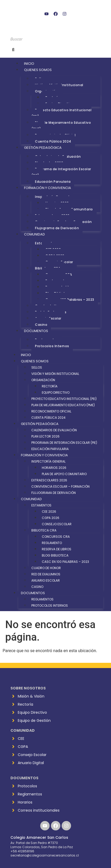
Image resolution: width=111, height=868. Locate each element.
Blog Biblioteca (55, 555)
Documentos (36, 331)
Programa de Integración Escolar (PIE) (61, 172)
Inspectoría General (48, 461)
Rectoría (50, 386)
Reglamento (52, 543)
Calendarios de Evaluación (54, 430)
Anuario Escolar (46, 580)
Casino (41, 325)
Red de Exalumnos (46, 574)
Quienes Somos (38, 70)
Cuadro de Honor (46, 568)
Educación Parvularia (53, 182)
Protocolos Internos (52, 346)
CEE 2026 (49, 512)
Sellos (37, 367)
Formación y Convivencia (48, 188)
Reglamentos (42, 599)
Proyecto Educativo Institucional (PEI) (61, 113)
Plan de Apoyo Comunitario (64, 474)
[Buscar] (55, 39)
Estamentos (41, 505)
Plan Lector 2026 (45, 436)
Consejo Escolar (57, 524)
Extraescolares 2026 (49, 480)
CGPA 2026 (51, 518)
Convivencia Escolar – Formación (60, 486)
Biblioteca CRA (44, 530)
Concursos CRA (56, 537)
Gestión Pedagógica (43, 148)
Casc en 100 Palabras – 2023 (70, 300)
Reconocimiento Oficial (51, 411)
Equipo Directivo (56, 392)
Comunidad (34, 234)
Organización (43, 380)
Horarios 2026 (54, 468)
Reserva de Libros (57, 549)
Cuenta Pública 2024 (53, 141)
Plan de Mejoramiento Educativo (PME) (61, 126)
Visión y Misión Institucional (55, 374)
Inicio (29, 64)
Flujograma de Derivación (57, 228)
